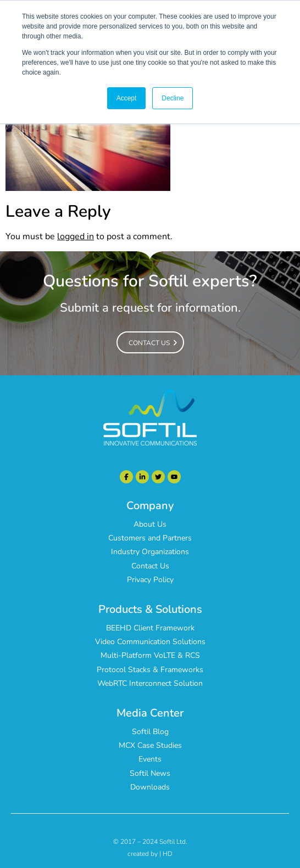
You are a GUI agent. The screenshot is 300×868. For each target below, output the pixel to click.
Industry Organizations (150, 552)
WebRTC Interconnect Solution (150, 683)
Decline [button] (173, 98)
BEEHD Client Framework (150, 628)
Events (150, 759)
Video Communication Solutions (150, 642)
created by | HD (150, 854)
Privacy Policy (150, 580)
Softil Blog (150, 732)
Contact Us (150, 566)
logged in (76, 236)
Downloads (150, 787)
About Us (150, 524)
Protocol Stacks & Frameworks (150, 670)
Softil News (150, 773)
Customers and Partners (150, 538)
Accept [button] (127, 98)
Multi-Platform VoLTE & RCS (150, 655)
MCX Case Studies (150, 745)
